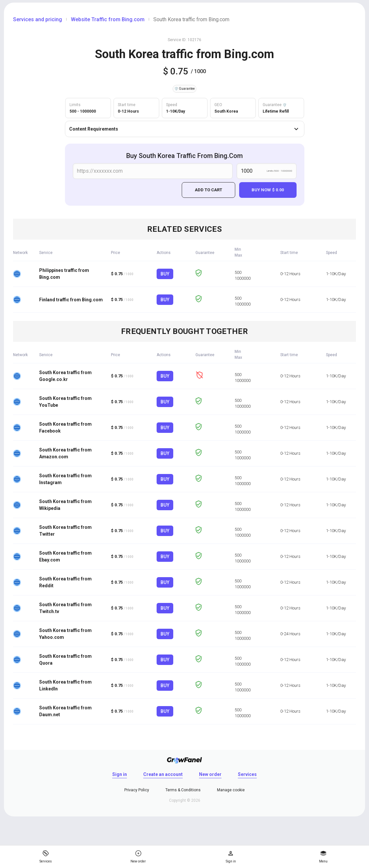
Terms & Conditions (183, 790)
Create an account (163, 774)
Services (247, 774)
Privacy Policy (137, 790)
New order (210, 774)
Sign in (120, 774)
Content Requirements (185, 129)
